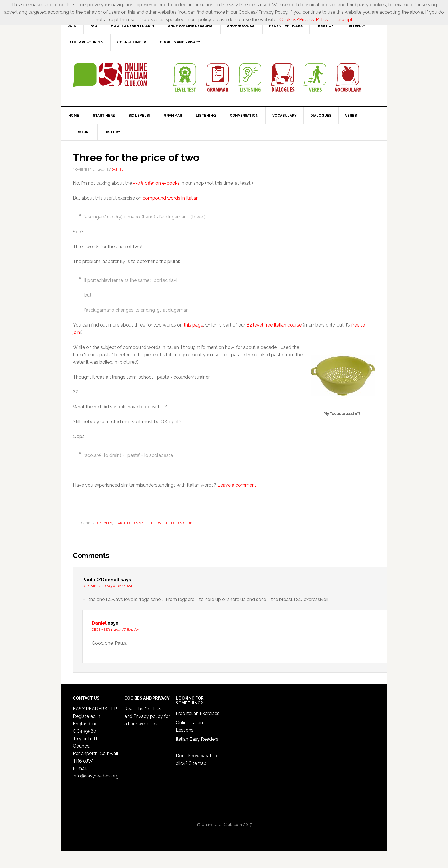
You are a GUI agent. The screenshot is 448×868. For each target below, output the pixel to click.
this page (193, 325)
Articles (104, 523)
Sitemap (198, 763)
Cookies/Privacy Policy (304, 20)
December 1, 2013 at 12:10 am (107, 586)
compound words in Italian (171, 198)
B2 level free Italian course (274, 325)
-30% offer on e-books (156, 183)
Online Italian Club (110, 75)
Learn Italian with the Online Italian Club (153, 523)
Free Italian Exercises (198, 713)
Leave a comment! (237, 485)
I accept (344, 20)
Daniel (99, 623)
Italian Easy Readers (197, 739)
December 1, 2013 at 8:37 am (116, 630)
